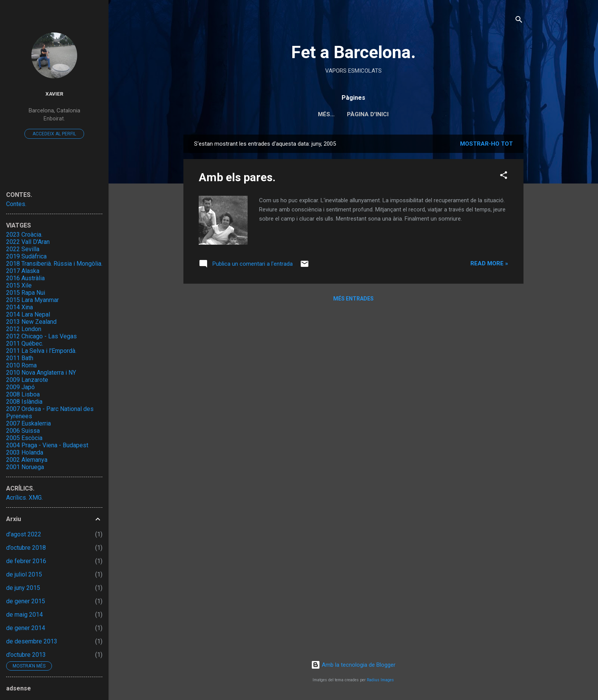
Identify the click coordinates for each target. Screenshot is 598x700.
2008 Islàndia (24, 402)
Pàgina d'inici (353, 114)
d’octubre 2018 (26, 548)
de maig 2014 (24, 615)
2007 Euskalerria (28, 423)
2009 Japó (20, 387)
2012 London (24, 329)
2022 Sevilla (23, 249)
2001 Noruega (25, 467)
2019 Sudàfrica (26, 256)
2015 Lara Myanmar (32, 300)
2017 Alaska (23, 271)
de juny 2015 (23, 588)
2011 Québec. (25, 344)
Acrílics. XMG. (24, 498)
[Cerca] (519, 21)
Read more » (489, 263)
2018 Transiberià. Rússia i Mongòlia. (54, 264)
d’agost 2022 (24, 534)
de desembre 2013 (32, 641)
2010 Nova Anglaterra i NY (41, 373)
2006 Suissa (23, 431)
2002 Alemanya (27, 460)
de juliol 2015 (24, 574)
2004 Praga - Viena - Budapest (47, 445)
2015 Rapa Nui (26, 293)
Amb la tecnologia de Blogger (353, 665)
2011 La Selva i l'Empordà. (41, 351)
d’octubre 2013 (26, 655)
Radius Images (380, 680)
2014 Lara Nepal (28, 314)
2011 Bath (20, 358)
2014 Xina (19, 307)
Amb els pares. (237, 177)
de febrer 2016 (26, 561)
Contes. (16, 204)
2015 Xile (19, 285)
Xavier (54, 94)
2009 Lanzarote (27, 380)
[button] (504, 176)
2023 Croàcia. (24, 235)
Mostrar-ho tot (486, 144)
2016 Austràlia (25, 278)
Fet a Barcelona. (353, 52)
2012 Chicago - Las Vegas (41, 336)
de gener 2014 (26, 628)
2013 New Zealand (31, 322)
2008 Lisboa (23, 394)
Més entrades (353, 299)
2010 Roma (21, 365)
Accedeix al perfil (54, 134)
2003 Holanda (25, 452)
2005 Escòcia (24, 438)
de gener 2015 (26, 601)
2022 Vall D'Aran (28, 242)
